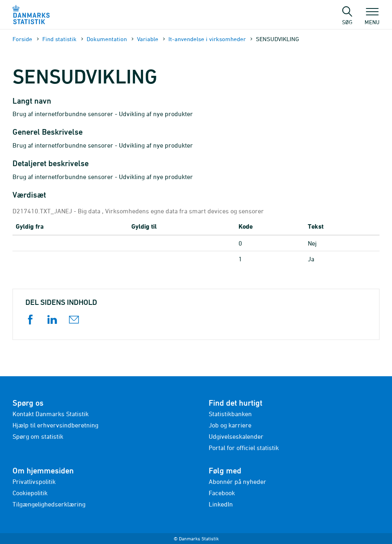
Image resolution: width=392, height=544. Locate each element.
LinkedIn (221, 504)
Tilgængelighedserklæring (49, 504)
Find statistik (59, 39)
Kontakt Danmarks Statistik (51, 414)
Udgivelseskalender (236, 436)
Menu (372, 18)
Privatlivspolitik (34, 481)
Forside (22, 39)
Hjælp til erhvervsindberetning (55, 425)
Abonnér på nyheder (237, 481)
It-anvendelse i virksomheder (207, 39)
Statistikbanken (230, 414)
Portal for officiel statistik (244, 448)
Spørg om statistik (38, 436)
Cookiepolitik (30, 493)
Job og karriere (230, 425)
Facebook (222, 493)
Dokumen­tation (107, 39)
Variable (148, 39)
